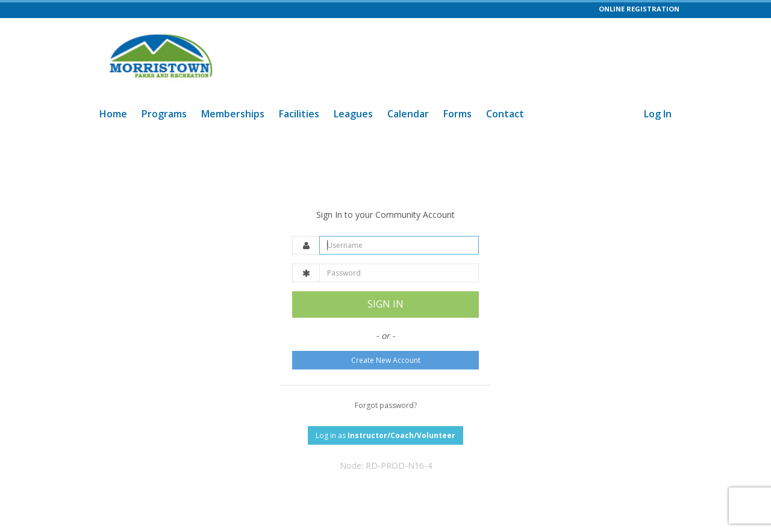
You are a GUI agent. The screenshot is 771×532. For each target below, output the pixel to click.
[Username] (399, 245)
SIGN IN (385, 304)
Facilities (299, 114)
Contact (505, 114)
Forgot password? (386, 405)
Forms (457, 114)
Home (113, 114)
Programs (164, 114)
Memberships (233, 114)
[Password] (399, 273)
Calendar (408, 114)
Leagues (353, 114)
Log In (658, 114)
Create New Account (386, 360)
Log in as (385, 435)
